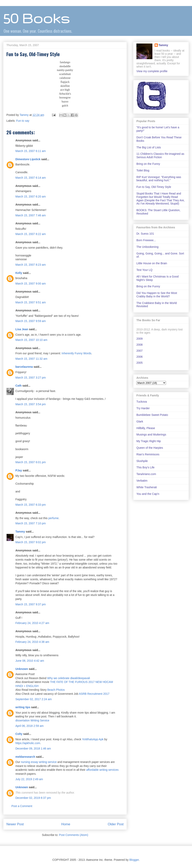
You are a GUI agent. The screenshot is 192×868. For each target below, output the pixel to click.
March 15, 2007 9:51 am (31, 302)
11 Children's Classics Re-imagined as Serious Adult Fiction (160, 155)
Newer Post (15, 824)
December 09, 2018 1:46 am (33, 748)
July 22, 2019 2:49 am (29, 779)
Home (66, 824)
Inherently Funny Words (76, 353)
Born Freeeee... (146, 240)
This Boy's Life (145, 467)
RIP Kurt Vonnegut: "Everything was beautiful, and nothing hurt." (159, 179)
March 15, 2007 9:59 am (31, 321)
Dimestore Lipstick (28, 159)
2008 (139, 345)
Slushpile (142, 461)
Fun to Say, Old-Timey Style (154, 187)
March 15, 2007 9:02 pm (31, 542)
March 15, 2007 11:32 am (31, 359)
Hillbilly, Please (146, 428)
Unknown (22, 669)
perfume (53, 518)
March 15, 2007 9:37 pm (31, 604)
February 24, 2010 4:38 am (32, 642)
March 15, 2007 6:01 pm (31, 462)
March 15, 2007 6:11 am (31, 151)
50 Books (36, 18)
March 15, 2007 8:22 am (31, 234)
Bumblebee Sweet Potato (152, 415)
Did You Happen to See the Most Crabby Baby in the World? (157, 295)
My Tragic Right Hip (149, 441)
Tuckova (142, 402)
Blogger (134, 860)
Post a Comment (22, 806)
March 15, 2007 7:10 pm (31, 523)
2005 (139, 363)
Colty (19, 734)
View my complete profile (152, 71)
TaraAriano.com (146, 474)
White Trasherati (147, 487)
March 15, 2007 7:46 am (31, 215)
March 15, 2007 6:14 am (31, 178)
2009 (139, 339)
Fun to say (23, 121)
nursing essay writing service (39, 762)
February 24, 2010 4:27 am (32, 623)
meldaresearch (25, 757)
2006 (139, 357)
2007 (139, 351)
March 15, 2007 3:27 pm (31, 378)
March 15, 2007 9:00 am (31, 284)
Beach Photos (56, 690)
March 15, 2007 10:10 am (31, 340)
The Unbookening (147, 247)
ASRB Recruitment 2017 (94, 694)
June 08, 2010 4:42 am (30, 661)
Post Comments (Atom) (73, 835)
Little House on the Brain (152, 263)
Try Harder (143, 408)
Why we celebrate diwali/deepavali (69, 678)
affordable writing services (102, 770)
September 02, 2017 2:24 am (33, 699)
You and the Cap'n (148, 494)
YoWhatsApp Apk (93, 739)
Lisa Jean (22, 329)
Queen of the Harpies (150, 448)
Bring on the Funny (148, 164)
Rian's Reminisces (148, 454)
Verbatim (142, 481)
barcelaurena (24, 367)
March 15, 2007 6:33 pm (31, 505)
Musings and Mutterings (151, 435)
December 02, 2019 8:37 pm (33, 798)
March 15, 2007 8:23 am (31, 265)
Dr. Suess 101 (145, 234)
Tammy (20, 532)
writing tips (23, 707)
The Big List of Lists (149, 147)
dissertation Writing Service (32, 720)
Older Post (116, 824)
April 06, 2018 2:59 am (29, 726)
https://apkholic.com (28, 743)
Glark (140, 421)
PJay (19, 470)
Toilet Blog (143, 170)
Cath (18, 386)
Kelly (19, 273)
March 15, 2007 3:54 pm (31, 404)
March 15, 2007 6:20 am (31, 196)
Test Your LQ (144, 270)
